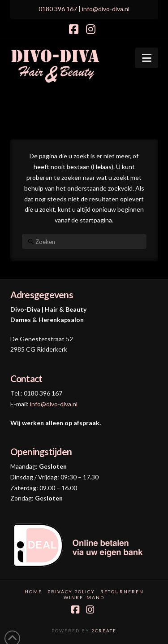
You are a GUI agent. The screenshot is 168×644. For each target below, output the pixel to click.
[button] (147, 58)
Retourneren (122, 592)
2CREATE (104, 631)
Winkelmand (84, 597)
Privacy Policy (71, 592)
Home (33, 592)
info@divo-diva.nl (54, 404)
